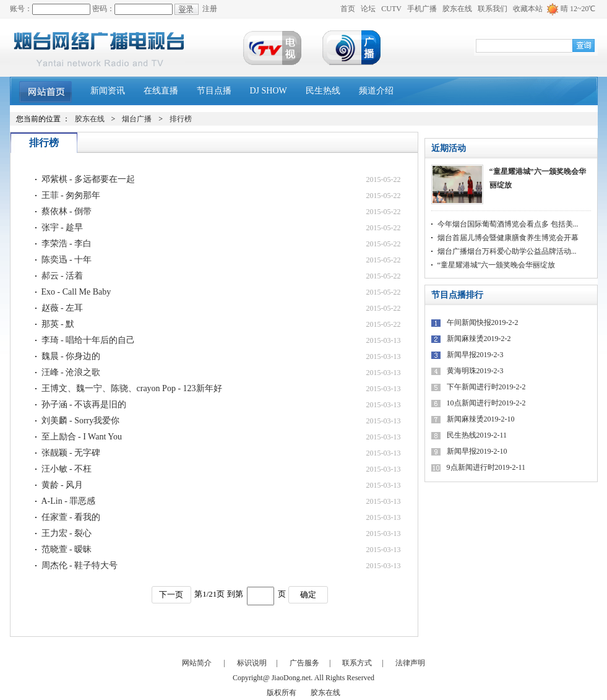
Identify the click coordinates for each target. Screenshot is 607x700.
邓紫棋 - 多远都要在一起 (88, 179)
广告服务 (304, 663)
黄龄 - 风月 (62, 485)
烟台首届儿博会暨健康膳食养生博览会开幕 (508, 238)
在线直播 (161, 91)
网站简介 (197, 663)
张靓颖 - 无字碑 (71, 453)
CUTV (391, 9)
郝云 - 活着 (62, 276)
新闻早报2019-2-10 (477, 451)
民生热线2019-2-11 (477, 435)
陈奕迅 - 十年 (67, 260)
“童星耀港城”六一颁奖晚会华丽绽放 (538, 178)
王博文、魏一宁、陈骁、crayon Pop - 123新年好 (132, 388)
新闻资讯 (108, 91)
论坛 (368, 9)
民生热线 (323, 91)
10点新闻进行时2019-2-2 (486, 403)
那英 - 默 (58, 324)
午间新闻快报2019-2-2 (483, 322)
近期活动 (449, 148)
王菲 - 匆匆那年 (71, 195)
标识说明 (252, 663)
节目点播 (214, 91)
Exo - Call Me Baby (76, 292)
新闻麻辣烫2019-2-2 (479, 339)
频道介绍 (376, 91)
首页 (348, 9)
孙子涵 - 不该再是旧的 (84, 404)
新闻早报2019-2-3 (475, 355)
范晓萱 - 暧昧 (67, 549)
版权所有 (282, 693)
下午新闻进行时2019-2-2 (486, 387)
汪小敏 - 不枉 (67, 469)
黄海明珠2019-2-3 (475, 371)
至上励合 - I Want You (82, 437)
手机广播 (422, 9)
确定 (308, 594)
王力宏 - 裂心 (67, 533)
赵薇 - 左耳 (62, 308)
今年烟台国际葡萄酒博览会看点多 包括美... (508, 224)
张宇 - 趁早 (62, 227)
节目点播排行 (457, 295)
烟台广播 (137, 119)
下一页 (171, 594)
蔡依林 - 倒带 (67, 211)
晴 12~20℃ (578, 9)
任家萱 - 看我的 (71, 517)
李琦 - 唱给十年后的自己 (88, 340)
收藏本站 (528, 9)
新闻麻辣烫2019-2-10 (481, 419)
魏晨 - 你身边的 (71, 356)
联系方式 (357, 663)
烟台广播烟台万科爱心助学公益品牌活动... (507, 251)
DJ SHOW (269, 91)
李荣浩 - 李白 (67, 244)
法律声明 (410, 663)
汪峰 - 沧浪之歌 (71, 372)
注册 (210, 9)
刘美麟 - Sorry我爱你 (81, 421)
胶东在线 (457, 9)
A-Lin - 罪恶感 (69, 501)
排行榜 (181, 119)
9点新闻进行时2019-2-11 (486, 467)
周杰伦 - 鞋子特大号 (80, 565)
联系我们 (493, 9)
